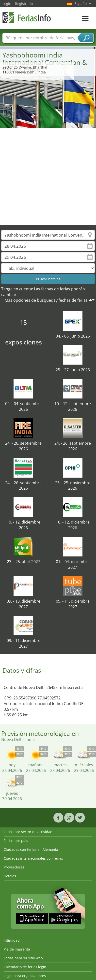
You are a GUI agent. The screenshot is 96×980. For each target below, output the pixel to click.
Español (83, 4)
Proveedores (14, 867)
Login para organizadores (25, 976)
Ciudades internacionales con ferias (33, 858)
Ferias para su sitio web (23, 958)
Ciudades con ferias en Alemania (31, 849)
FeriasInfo (27, 18)
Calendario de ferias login (25, 967)
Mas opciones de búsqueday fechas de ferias (46, 300)
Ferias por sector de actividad (28, 832)
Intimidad (12, 940)
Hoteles (10, 876)
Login (7, 4)
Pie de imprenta (17, 949)
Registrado (24, 4)
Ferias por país (16, 841)
